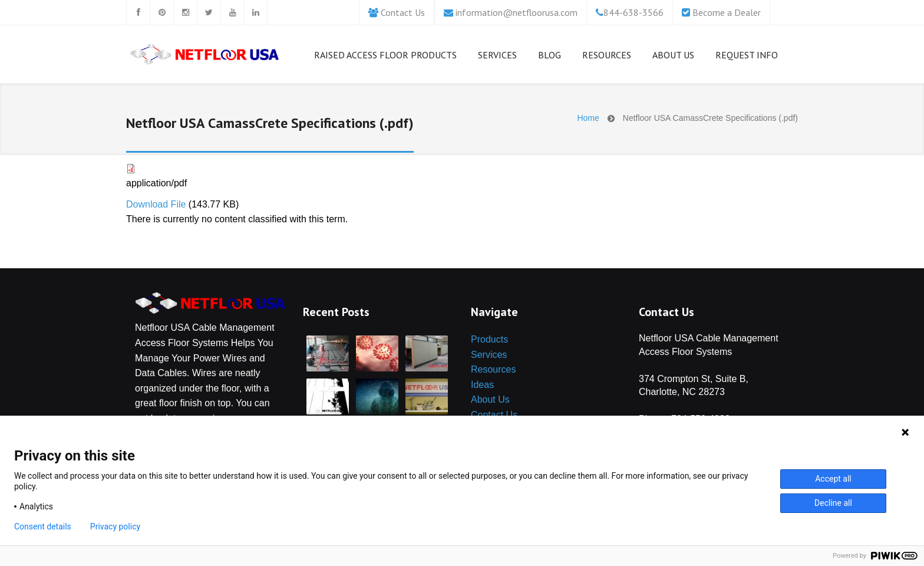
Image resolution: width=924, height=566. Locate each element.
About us (673, 57)
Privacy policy (115, 526)
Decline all (833, 503)
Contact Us (403, 12)
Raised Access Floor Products (385, 57)
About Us (490, 399)
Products (489, 339)
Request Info (747, 55)
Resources (607, 57)
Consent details (43, 526)
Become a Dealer (727, 12)
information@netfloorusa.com (517, 12)
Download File (156, 204)
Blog (550, 57)
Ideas (482, 385)
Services (497, 57)
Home (588, 118)
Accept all (833, 479)
